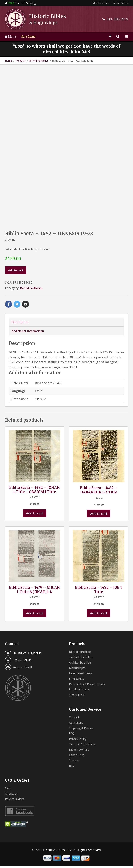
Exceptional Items (82, 675)
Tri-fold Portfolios (83, 659)
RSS (72, 767)
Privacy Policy (79, 740)
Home (8, 61)
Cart (8, 790)
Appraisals (77, 724)
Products (21, 61)
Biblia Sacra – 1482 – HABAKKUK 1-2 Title (99, 491)
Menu (11, 36)
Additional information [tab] (30, 332)
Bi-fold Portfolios (39, 61)
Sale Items (31, 36)
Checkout (12, 795)
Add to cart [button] (35, 515)
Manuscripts (78, 669)
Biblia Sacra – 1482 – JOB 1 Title (99, 591)
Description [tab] (21, 322)
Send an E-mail (24, 669)
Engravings (77, 680)
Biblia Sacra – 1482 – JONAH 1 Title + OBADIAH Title (34, 491)
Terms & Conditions (84, 746)
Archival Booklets (82, 664)
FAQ (72, 735)
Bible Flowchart (101, 3)
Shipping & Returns (84, 730)
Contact (75, 719)
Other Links (78, 757)
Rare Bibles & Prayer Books (89, 686)
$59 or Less (77, 696)
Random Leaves (81, 691)
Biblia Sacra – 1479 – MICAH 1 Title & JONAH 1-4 (34, 591)
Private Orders (120, 3)
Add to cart (17, 270)
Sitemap (75, 762)
